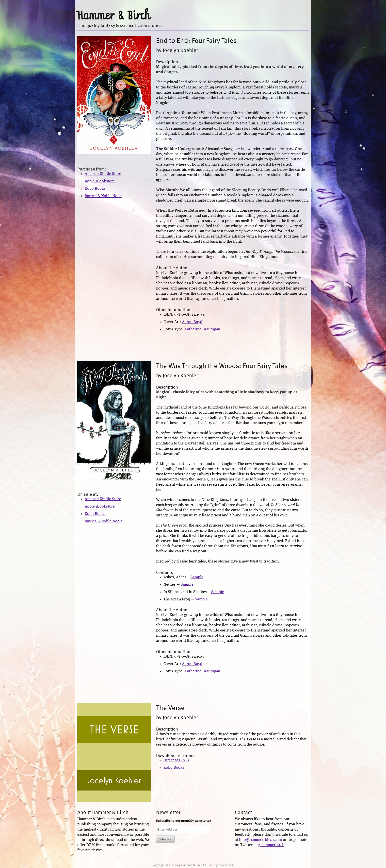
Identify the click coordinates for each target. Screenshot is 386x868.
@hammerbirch (271, 845)
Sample (197, 577)
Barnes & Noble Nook (103, 196)
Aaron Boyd (192, 322)
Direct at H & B (176, 760)
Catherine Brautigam (202, 329)
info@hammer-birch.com (260, 840)
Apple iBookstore (100, 181)
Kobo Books (95, 189)
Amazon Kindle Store (103, 174)
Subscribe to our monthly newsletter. (184, 821)
